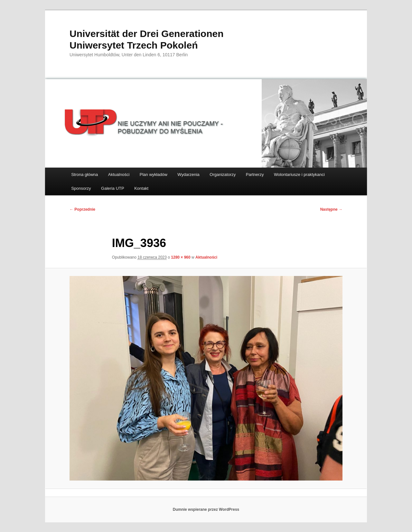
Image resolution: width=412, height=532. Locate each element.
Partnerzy (255, 174)
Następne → (331, 209)
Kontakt (141, 188)
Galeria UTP (113, 188)
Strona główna (84, 174)
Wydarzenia (188, 174)
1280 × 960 (181, 257)
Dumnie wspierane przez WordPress (206, 509)
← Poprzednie (82, 209)
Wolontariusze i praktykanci (299, 174)
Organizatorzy (223, 174)
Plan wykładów (154, 174)
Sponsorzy (81, 188)
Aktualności (119, 174)
